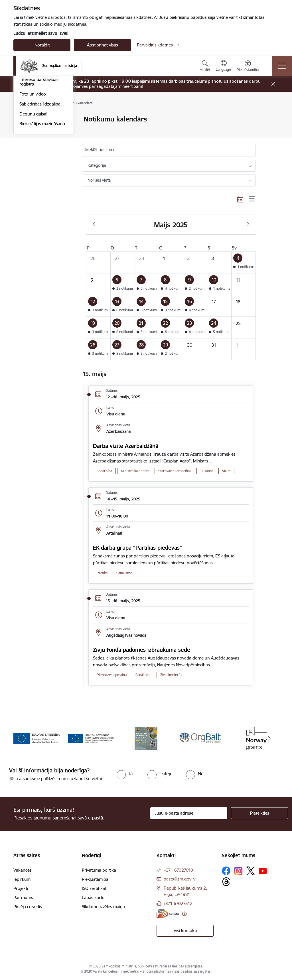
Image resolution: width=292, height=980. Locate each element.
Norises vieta (99, 180)
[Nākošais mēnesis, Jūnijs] (248, 224)
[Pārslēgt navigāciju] (282, 66)
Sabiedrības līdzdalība (40, 188)
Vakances (23, 870)
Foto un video (33, 178)
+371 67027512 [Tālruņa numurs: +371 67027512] (178, 903)
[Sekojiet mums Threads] (226, 882)
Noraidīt (42, 45)
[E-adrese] (168, 914)
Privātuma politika (99, 870)
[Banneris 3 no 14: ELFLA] (146, 738)
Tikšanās (207, 471)
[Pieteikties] (259, 813)
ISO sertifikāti (95, 888)
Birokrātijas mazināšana (42, 208)
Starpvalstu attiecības (175, 471)
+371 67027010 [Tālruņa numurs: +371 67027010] (178, 870)
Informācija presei (37, 154)
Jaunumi (28, 129)
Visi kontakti (185, 931)
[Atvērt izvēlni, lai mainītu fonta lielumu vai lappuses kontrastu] (248, 67)
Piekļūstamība (95, 879)
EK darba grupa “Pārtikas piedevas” (137, 548)
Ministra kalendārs (135, 471)
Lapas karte (93, 897)
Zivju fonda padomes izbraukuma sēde (142, 650)
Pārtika (102, 573)
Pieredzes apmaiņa (112, 675)
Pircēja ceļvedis (28, 907)
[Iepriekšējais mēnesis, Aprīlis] (94, 224)
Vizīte (226, 471)
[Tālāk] (269, 738)
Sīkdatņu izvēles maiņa (103, 907)
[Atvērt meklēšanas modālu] (205, 67)
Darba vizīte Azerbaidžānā (126, 446)
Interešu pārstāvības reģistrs (39, 166)
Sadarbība (104, 471)
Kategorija (97, 165)
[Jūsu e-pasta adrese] (189, 813)
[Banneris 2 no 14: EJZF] (91, 738)
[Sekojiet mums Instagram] (238, 871)
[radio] (125, 774)
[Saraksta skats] (253, 199)
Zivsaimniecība (172, 675)
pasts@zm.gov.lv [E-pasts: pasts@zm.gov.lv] (180, 879)
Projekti (21, 888)
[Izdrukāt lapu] (271, 117)
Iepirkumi (22, 879)
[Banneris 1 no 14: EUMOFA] (36, 738)
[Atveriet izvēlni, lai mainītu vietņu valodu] (223, 66)
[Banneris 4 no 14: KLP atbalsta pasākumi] (201, 738)
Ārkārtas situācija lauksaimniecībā (36, 142)
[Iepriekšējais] (23, 738)
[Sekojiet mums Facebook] (226, 871)
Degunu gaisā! (33, 198)
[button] (244, 263)
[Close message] (273, 84)
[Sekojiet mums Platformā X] (251, 871)
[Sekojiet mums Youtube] (263, 871)
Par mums (23, 897)
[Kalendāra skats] (240, 199)
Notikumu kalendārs (39, 120)
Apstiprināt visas (103, 45)
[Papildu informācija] (184, 914)
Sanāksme (124, 573)
